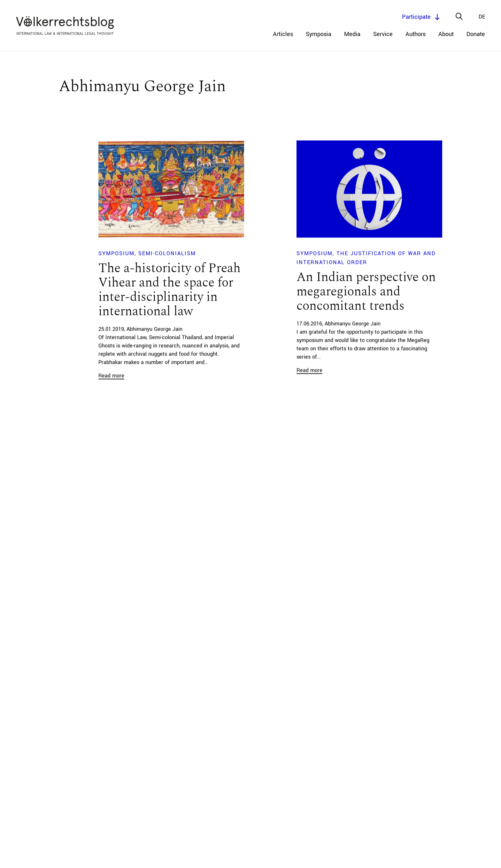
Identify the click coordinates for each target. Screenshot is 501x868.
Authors (416, 34)
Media (352, 34)
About (446, 34)
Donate (476, 34)
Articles (283, 34)
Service (383, 34)
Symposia (319, 34)
